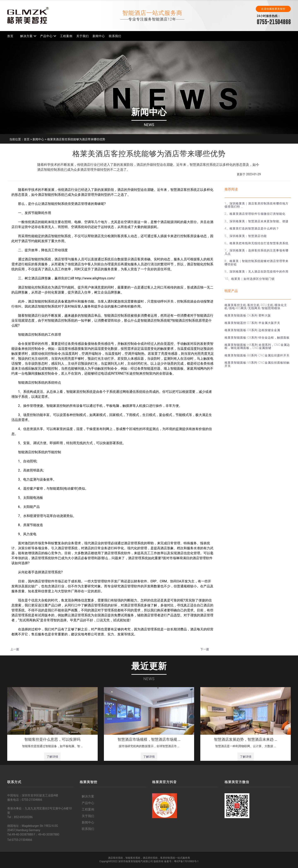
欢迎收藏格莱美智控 (273, 9)
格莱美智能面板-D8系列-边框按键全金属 (252, 330)
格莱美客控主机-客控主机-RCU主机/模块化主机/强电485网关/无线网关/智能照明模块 (256, 307)
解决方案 (26, 36)
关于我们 (83, 36)
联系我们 (115, 36)
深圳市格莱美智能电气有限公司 (136, 861)
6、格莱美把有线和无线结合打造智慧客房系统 (257, 243)
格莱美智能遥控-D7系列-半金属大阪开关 (252, 323)
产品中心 (46, 36)
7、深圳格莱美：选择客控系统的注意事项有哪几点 (257, 252)
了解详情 (52, 757)
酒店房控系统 (150, 858)
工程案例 (66, 36)
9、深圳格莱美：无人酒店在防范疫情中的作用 (257, 272)
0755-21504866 (274, 22)
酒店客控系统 (115, 858)
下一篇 (205, 649)
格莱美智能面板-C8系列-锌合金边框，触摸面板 (257, 338)
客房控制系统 (168, 858)
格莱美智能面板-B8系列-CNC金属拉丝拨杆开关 (257, 355)
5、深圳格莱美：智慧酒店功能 (246, 236)
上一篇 (15, 649)
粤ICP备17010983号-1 (186, 861)
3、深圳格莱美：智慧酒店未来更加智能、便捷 (257, 221)
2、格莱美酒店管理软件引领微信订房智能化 (255, 214)
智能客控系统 (133, 858)
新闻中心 (99, 36)
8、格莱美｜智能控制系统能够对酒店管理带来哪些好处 (257, 263)
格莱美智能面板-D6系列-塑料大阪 (248, 315)
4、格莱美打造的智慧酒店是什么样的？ (252, 228)
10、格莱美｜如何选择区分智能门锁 (250, 279)
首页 (10, 36)
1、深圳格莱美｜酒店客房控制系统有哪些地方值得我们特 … (257, 205)
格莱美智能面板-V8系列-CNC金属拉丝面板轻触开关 (257, 364)
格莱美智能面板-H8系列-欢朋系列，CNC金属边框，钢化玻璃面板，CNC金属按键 (257, 346)
